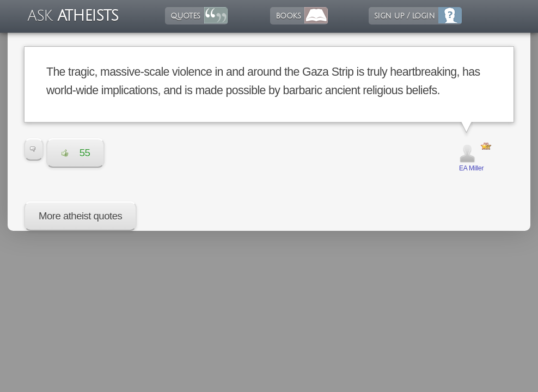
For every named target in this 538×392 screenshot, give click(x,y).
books (288, 16)
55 (76, 153)
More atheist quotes (80, 216)
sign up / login (404, 16)
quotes (185, 16)
